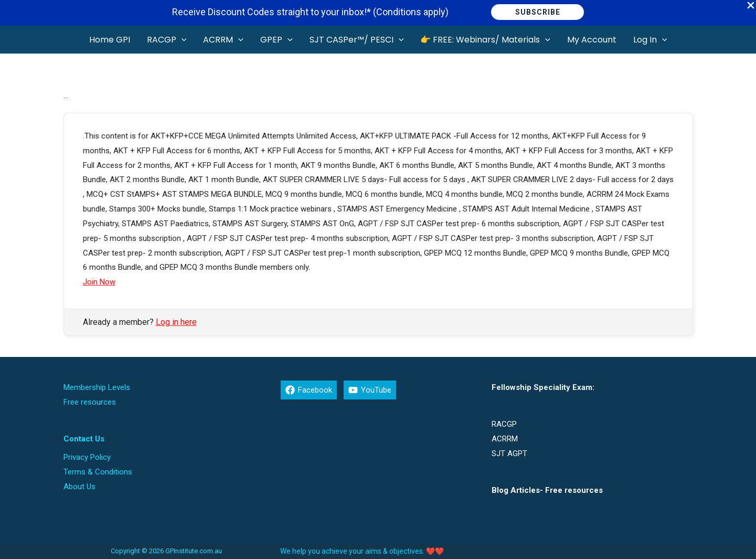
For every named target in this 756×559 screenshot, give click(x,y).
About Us (79, 487)
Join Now (99, 282)
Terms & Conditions (98, 472)
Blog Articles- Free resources (547, 490)
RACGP (504, 424)
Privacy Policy (87, 457)
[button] (537, 12)
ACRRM (505, 439)
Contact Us (84, 439)
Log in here (176, 322)
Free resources (90, 402)
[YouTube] (370, 390)
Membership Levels (97, 387)
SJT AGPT (509, 453)
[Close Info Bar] (751, 6)
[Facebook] (309, 390)
